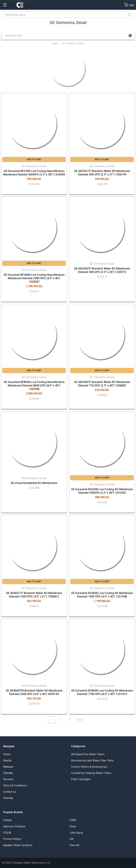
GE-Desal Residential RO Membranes (34, 483)
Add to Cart (34, 159)
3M (71, 839)
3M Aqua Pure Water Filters (88, 754)
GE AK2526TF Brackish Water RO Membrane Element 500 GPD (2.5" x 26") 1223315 (102, 270)
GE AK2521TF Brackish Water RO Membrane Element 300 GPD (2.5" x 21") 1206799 (102, 173)
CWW (73, 820)
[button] (130, 36)
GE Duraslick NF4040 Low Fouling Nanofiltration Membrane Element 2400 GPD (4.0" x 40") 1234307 (34, 278)
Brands (7, 760)
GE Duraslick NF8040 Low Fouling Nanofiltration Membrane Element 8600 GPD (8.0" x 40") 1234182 (34, 385)
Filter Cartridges (81, 779)
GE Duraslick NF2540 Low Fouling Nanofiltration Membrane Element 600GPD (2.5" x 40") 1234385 (34, 173)
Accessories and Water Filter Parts (92, 760)
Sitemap (8, 798)
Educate (8, 773)
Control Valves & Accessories (89, 767)
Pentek (7, 820)
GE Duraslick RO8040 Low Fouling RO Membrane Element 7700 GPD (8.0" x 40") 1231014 (102, 692)
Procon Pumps (12, 839)
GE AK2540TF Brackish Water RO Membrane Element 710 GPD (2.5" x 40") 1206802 (102, 384)
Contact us (10, 792)
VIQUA (7, 833)
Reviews (8, 779)
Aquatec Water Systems (18, 845)
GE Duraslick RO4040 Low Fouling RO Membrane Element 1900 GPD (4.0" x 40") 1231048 (102, 595)
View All (74, 845)
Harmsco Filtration (14, 826)
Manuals (8, 767)
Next (82, 720)
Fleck (73, 826)
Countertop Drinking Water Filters (91, 773)
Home (7, 754)
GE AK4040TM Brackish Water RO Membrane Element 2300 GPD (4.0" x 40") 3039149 (34, 692)
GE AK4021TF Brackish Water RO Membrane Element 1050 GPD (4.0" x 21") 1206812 (34, 595)
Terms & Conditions (15, 785)
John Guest (76, 833)
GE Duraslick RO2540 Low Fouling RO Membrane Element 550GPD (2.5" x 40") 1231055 (102, 491)
